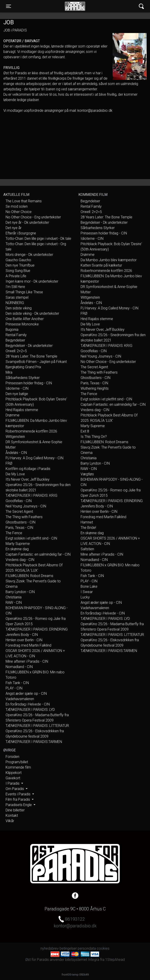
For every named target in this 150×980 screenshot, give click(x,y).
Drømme (13, 415)
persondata (87, 948)
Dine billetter (15, 810)
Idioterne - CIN (17, 388)
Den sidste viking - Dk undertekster (32, 313)
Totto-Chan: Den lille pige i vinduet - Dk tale (38, 239)
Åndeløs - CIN (16, 453)
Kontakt (12, 816)
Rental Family (16, 335)
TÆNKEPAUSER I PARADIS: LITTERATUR (37, 726)
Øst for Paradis (75, 6)
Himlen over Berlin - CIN (24, 640)
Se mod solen (17, 206)
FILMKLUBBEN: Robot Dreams (29, 576)
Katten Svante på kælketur (101, 265)
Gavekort (13, 778)
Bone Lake (89, 586)
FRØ (9, 463)
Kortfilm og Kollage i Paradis (28, 469)
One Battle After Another (25, 319)
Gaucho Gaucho (18, 260)
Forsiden (12, 757)
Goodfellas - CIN (19, 501)
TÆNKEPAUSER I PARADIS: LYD (30, 710)
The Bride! (88, 528)
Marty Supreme (18, 544)
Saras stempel (17, 297)
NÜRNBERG (15, 303)
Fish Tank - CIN (17, 683)
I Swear (87, 592)
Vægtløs (87, 474)
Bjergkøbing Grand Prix (23, 367)
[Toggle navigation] (9, 6)
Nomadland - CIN (19, 667)
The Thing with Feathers (24, 517)
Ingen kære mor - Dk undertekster (32, 281)
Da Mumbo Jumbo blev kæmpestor (109, 260)
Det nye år (14, 228)
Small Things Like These (24, 292)
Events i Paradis (18, 794)
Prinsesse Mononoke (22, 324)
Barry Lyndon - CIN (20, 592)
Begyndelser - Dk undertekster (29, 346)
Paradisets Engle (19, 805)
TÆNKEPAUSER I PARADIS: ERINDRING (37, 629)
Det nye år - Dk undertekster (27, 222)
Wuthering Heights (95, 388)
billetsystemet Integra (82, 960)
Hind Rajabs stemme (22, 410)
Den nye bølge (17, 394)
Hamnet (87, 522)
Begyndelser (15, 340)
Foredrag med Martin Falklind (28, 645)
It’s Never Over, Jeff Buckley (28, 479)
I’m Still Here (15, 287)
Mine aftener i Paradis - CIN (27, 661)
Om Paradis (15, 789)
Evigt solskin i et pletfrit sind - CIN (31, 538)
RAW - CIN (14, 603)
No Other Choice (19, 212)
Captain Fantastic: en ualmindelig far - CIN (38, 554)
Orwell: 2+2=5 (16, 351)
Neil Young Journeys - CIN (26, 506)
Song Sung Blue (18, 271)
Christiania (14, 597)
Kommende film (18, 767)
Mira (9, 372)
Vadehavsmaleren (20, 699)
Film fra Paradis (18, 799)
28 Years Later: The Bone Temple (31, 356)
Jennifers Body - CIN (22, 635)
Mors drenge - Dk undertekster (29, 255)
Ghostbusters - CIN (20, 522)
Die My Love (15, 474)
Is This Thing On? (94, 437)
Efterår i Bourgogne (21, 233)
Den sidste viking (19, 308)
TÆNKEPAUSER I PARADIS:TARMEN (34, 742)
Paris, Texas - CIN (19, 528)
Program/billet (17, 762)
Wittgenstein (15, 437)
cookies (103, 948)
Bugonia (12, 330)
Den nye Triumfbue (20, 265)
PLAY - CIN (14, 688)
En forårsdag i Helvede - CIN (28, 704)
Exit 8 (85, 431)
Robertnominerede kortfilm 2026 (31, 431)
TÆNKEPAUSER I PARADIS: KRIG (31, 495)
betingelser (68, 948)
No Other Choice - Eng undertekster (33, 217)
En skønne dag (17, 549)
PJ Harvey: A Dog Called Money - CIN (34, 458)
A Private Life (16, 276)
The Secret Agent (19, 512)
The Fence (14, 533)
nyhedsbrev (50, 948)
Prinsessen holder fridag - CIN (29, 383)
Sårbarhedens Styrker (23, 378)
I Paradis (13, 783)
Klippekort (14, 773)
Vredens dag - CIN (20, 560)
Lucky (85, 597)
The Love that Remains (24, 201)
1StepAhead (115, 960)
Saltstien (87, 549)
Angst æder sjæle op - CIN (26, 694)
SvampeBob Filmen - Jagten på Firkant (36, 362)
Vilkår (10, 821)
